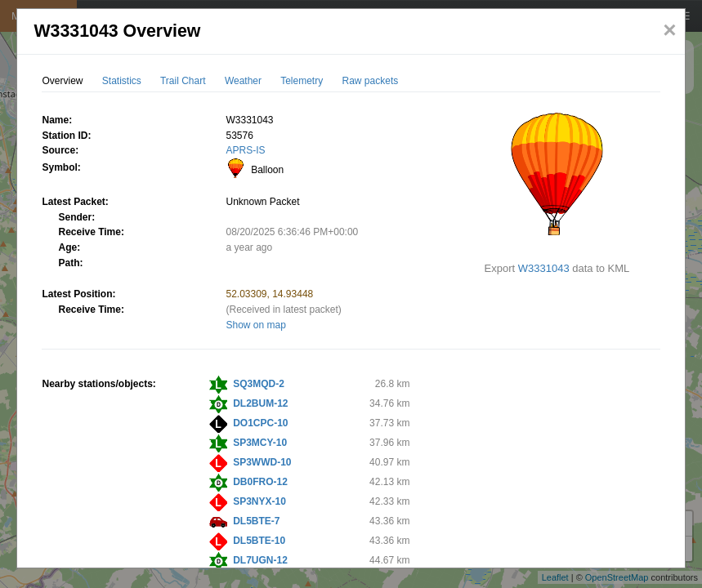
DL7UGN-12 (260, 560)
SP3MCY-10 (260, 443)
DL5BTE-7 (256, 521)
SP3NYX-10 (259, 501)
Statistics (122, 81)
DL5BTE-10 (259, 541)
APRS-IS (245, 150)
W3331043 (544, 268)
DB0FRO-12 (260, 482)
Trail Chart (183, 81)
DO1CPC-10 (260, 423)
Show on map (255, 325)
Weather (243, 81)
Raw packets (371, 81)
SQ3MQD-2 (259, 384)
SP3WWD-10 (262, 462)
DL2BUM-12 (260, 403)
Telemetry (302, 81)
